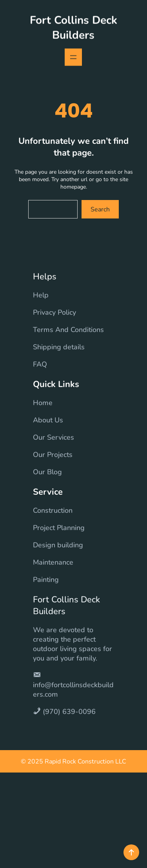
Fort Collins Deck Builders (73, 26)
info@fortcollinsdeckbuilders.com (73, 700)
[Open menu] (73, 56)
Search (100, 209)
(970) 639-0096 (69, 722)
